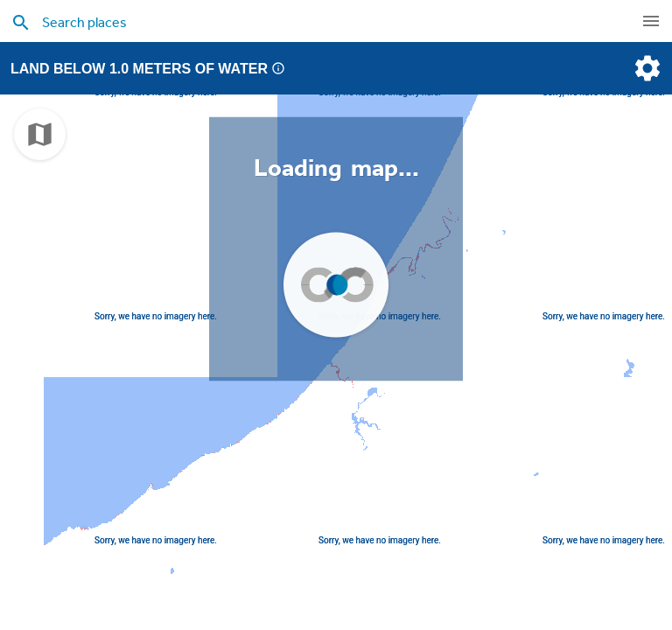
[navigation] (651, 21)
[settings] (646, 68)
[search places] (301, 22)
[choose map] (40, 134)
